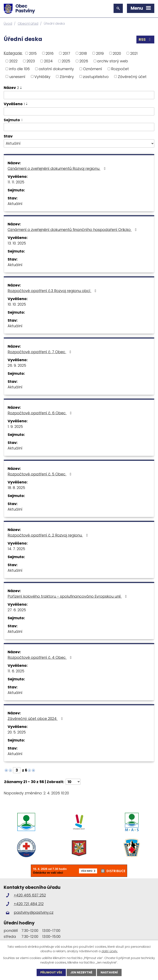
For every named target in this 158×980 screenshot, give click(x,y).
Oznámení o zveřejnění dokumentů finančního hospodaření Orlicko (73, 230)
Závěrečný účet (132, 76)
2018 (83, 53)
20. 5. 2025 (17, 732)
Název (11, 88)
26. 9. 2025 (17, 365)
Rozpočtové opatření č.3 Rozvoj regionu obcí (53, 291)
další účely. (110, 951)
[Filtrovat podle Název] (79, 95)
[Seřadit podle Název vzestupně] (21, 87)
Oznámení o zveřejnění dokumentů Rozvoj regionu (57, 168)
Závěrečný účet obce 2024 (36, 719)
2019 (100, 53)
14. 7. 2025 (16, 549)
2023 (31, 61)
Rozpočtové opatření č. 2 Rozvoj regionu (49, 535)
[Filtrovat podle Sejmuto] (79, 127)
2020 (117, 53)
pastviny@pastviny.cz (34, 912)
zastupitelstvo (96, 76)
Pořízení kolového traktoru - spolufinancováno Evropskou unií (68, 596)
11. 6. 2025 (16, 671)
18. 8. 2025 (16, 488)
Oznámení (93, 69)
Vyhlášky (42, 76)
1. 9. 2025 (15, 427)
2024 (48, 61)
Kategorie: (13, 53)
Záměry (67, 76)
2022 (13, 61)
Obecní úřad (28, 24)
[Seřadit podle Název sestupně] (21, 88)
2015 (33, 53)
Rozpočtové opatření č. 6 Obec (40, 413)
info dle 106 (19, 69)
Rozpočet (120, 69)
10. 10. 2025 (17, 304)
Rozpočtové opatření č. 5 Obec (40, 474)
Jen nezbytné (81, 972)
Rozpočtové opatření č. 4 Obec (40, 657)
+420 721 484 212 (29, 904)
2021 (134, 53)
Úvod (8, 24)
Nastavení (109, 972)
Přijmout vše (51, 972)
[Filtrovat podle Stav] (79, 143)
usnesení (17, 76)
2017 (66, 53)
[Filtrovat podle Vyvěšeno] (79, 112)
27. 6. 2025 (17, 610)
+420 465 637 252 (30, 895)
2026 (84, 61)
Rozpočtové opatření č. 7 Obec (40, 352)
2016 (50, 53)
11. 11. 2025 (16, 182)
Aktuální (15, 204)
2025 (66, 61)
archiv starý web (113, 61)
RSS (145, 39)
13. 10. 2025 (17, 243)
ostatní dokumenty (56, 69)
